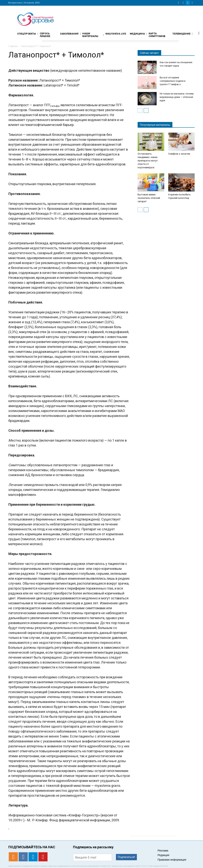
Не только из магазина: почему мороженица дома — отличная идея (177, 97)
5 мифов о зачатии (179, 154)
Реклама (163, 851)
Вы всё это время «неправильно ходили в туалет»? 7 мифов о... (173, 81)
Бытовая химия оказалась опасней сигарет (149, 198)
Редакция (163, 855)
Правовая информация (172, 860)
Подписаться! (126, 857)
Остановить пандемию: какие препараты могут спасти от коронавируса (148, 161)
